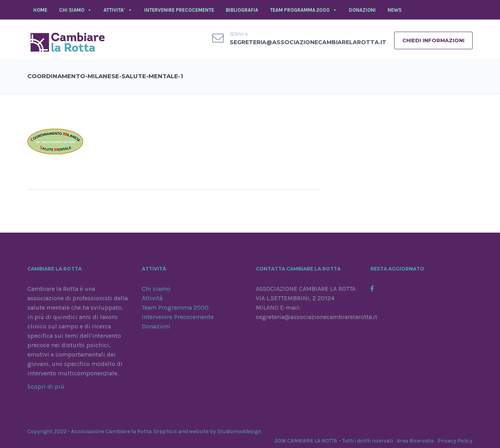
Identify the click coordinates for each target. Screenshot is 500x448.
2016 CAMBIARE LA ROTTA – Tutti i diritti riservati (334, 441)
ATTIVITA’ (118, 10)
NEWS (395, 10)
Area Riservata (415, 441)
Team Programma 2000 (175, 307)
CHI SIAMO (75, 10)
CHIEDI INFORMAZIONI (433, 40)
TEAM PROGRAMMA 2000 (304, 10)
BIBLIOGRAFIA (242, 10)
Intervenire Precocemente (178, 317)
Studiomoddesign (239, 431)
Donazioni (156, 326)
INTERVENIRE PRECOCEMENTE (179, 10)
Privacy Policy (455, 441)
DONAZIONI (362, 10)
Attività (152, 298)
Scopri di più (46, 386)
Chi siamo (156, 289)
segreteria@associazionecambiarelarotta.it (308, 42)
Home (40, 10)
